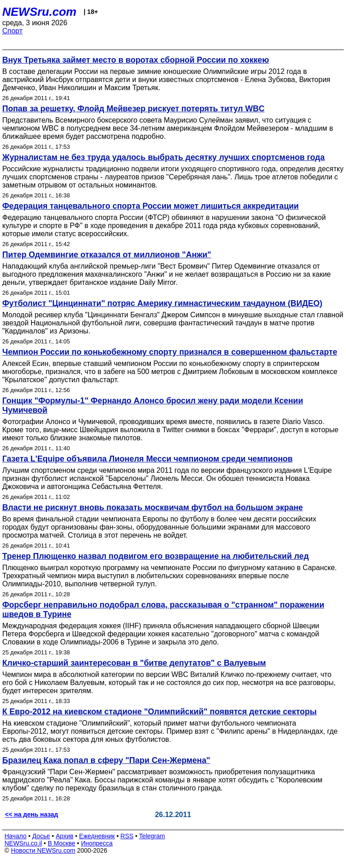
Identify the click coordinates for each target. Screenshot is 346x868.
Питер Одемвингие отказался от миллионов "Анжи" (107, 255)
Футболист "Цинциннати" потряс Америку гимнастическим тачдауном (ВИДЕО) (162, 303)
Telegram (152, 836)
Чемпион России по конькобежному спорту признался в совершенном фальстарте (170, 352)
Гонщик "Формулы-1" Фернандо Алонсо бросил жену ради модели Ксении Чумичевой (153, 405)
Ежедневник (97, 836)
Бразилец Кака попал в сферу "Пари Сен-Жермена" (106, 760)
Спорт (12, 31)
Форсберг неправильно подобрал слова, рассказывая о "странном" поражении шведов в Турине (163, 610)
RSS (127, 836)
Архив (65, 836)
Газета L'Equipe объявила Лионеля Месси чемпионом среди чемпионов (148, 459)
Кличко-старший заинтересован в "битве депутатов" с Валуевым (134, 663)
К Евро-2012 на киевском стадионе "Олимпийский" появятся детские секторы (159, 712)
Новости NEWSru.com (43, 850)
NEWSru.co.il (23, 843)
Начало (16, 836)
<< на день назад (32, 814)
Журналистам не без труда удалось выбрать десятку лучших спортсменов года (164, 157)
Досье (41, 836)
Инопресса (97, 843)
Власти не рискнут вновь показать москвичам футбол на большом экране (153, 507)
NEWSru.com (39, 12)
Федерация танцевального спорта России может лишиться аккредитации (150, 206)
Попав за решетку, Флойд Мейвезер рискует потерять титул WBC (133, 109)
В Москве (61, 843)
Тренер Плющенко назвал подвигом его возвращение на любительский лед (155, 556)
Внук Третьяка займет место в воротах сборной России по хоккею (136, 60)
